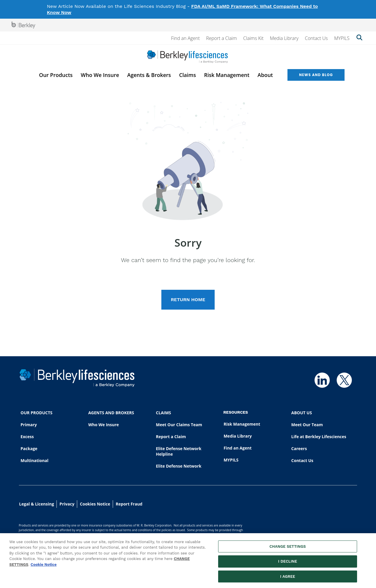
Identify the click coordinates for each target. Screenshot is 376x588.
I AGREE (288, 579)
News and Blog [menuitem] (316, 75)
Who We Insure (104, 425)
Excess (27, 437)
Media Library (284, 38)
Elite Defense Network (179, 466)
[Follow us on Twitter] (344, 380)
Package (29, 449)
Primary (29, 425)
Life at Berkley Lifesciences (319, 437)
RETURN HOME (188, 300)
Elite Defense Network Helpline (179, 451)
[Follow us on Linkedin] (322, 380)
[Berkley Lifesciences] (187, 57)
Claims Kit (253, 38)
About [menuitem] (265, 75)
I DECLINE (288, 564)
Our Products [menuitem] (56, 75)
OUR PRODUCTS (37, 413)
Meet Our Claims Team (179, 425)
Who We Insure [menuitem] (100, 75)
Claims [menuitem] (188, 75)
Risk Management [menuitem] (227, 75)
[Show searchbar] (359, 38)
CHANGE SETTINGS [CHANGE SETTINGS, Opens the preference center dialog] (288, 549)
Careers (299, 449)
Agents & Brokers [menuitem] (149, 75)
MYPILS (342, 38)
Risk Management (242, 424)
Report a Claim (221, 38)
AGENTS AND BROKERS (111, 413)
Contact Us (316, 38)
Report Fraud (129, 504)
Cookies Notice (95, 504)
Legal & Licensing (37, 504)
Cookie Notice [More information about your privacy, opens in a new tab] (44, 567)
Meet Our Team (307, 425)
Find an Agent (185, 38)
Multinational (35, 460)
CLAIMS (163, 413)
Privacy (67, 504)
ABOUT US (302, 413)
